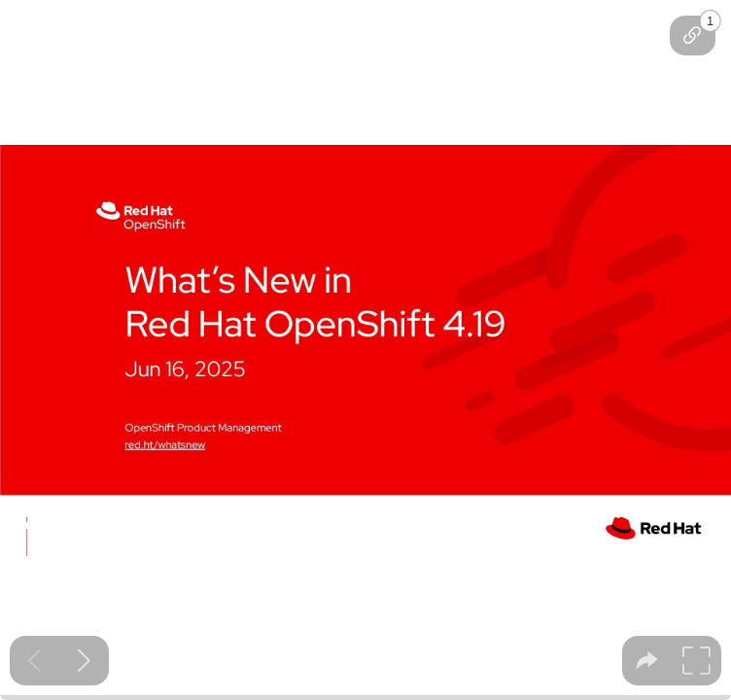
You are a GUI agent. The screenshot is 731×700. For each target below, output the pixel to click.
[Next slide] (84, 661)
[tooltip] (693, 35)
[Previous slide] (35, 661)
